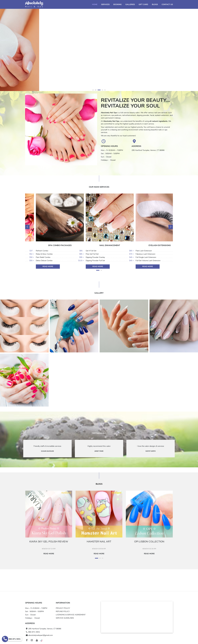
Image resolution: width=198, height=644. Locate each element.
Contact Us (167, 4)
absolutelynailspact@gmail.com (39, 635)
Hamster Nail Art (100, 542)
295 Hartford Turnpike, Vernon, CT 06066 (43, 629)
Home (95, 4)
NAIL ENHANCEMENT (149, 245)
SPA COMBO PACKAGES (99, 245)
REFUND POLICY (63, 611)
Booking (117, 4)
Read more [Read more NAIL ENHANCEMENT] (137, 266)
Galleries (130, 4)
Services (105, 4)
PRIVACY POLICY (63, 608)
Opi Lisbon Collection (150, 542)
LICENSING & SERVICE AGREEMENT (71, 615)
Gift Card (143, 4)
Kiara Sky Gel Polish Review (50, 542)
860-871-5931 (33, 632)
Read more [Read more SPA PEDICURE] (37, 266)
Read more (50, 554)
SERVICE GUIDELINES (65, 618)
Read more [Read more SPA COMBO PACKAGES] (87, 266)
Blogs (155, 4)
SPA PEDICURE (49, 245)
